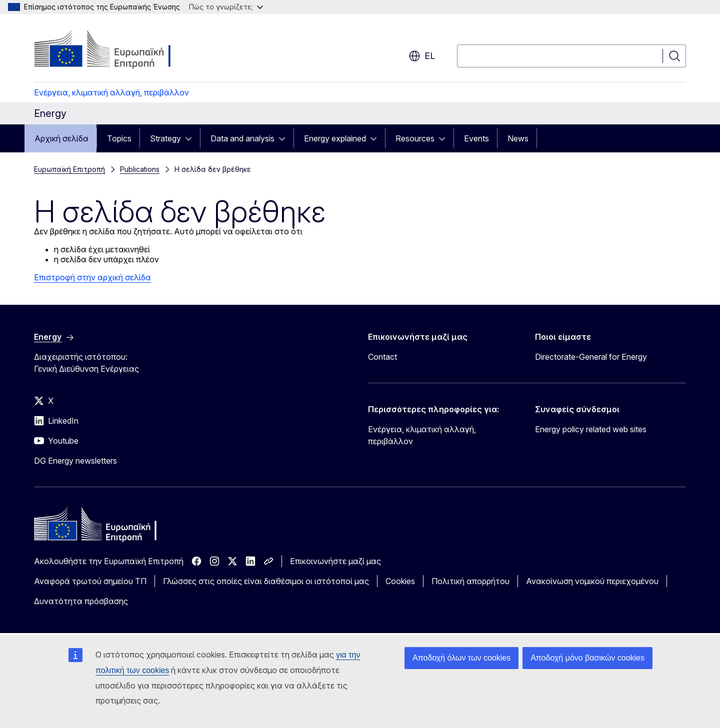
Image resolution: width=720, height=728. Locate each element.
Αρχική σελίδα (61, 138)
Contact (382, 357)
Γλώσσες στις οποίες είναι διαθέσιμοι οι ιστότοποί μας (266, 581)
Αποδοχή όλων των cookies (461, 658)
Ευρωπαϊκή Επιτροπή (69, 169)
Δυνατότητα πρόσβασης (81, 601)
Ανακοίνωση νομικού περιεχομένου (592, 581)
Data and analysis (242, 138)
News (518, 138)
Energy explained (335, 138)
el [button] (422, 56)
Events (476, 138)
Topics (119, 138)
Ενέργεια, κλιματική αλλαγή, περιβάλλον (111, 92)
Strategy (165, 138)
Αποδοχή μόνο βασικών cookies (587, 658)
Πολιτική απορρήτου (470, 581)
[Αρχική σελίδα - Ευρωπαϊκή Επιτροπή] (115, 50)
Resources (415, 138)
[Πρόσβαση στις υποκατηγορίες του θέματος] (191, 138)
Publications (140, 169)
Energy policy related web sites (591, 429)
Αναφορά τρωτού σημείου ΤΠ (90, 581)
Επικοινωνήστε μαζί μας (335, 561)
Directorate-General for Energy (591, 357)
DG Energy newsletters (75, 461)
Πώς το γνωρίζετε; (226, 7)
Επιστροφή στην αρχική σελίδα (92, 277)
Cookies (400, 581)
